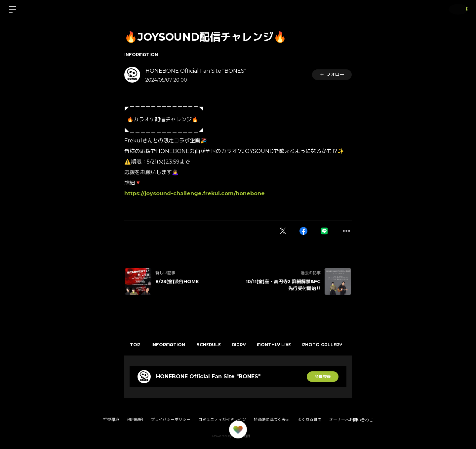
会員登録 (323, 377)
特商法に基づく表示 (272, 419)
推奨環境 (111, 419)
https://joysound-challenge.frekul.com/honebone (195, 193)
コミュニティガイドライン (222, 419)
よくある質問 (309, 419)
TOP (138, 345)
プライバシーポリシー (171, 419)
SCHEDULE (222, 345)
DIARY (257, 345)
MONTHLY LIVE (298, 345)
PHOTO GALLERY (351, 345)
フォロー (332, 74)
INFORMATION (141, 55)
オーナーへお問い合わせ (351, 420)
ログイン (456, 9)
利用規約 (135, 419)
